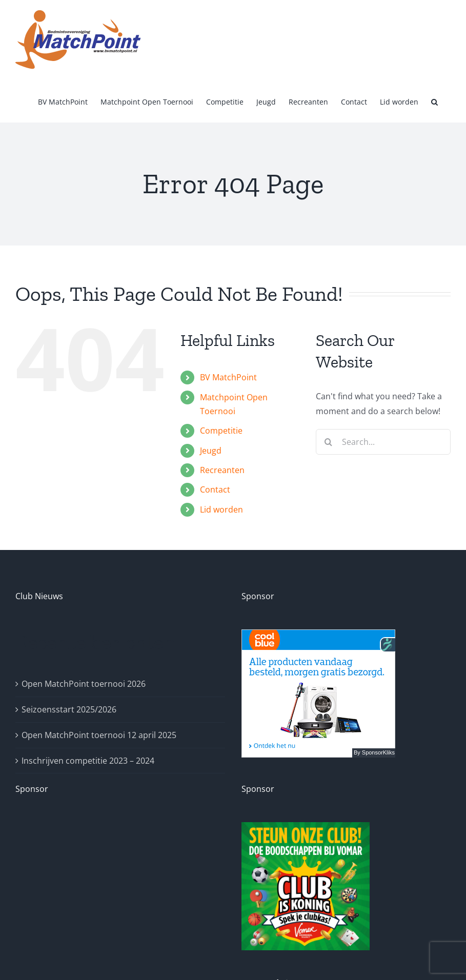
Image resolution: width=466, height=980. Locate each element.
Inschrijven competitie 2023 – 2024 (88, 761)
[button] (434, 101)
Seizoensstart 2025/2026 (69, 709)
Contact (215, 489)
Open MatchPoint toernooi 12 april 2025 (99, 735)
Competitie (221, 431)
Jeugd (211, 451)
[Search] (329, 442)
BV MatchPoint (228, 377)
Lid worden (221, 509)
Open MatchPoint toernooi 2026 (84, 684)
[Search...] (383, 442)
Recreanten (222, 470)
